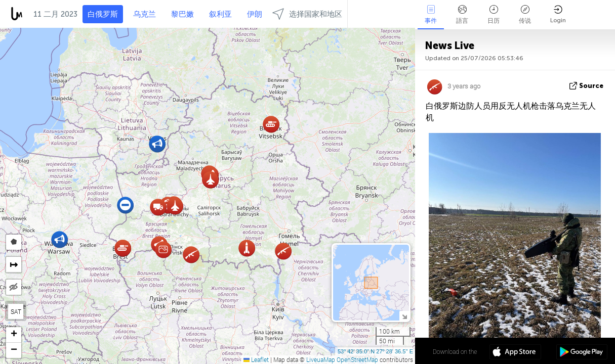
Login (558, 14)
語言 (462, 15)
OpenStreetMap (357, 359)
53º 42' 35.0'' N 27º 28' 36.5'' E (375, 351)
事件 (431, 15)
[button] (283, 251)
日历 (494, 15)
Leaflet (256, 359)
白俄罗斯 (103, 14)
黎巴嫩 (182, 14)
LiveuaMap (321, 359)
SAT (16, 311)
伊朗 (255, 14)
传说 (525, 15)
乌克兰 (145, 14)
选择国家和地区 (307, 14)
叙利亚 (220, 14)
